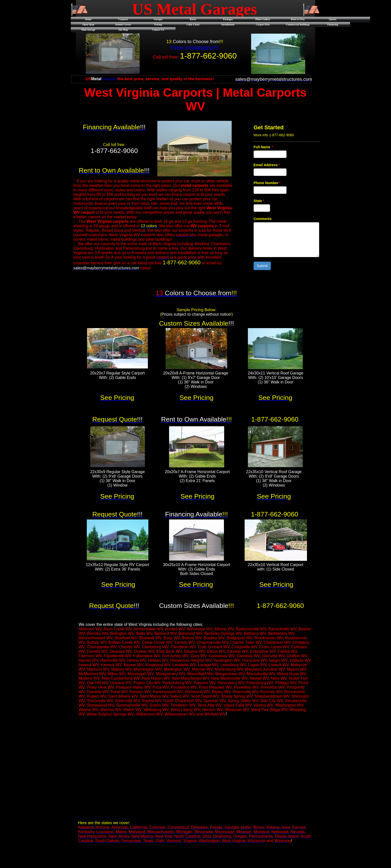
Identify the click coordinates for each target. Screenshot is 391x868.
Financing (333, 25)
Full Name (263, 147)
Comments (263, 219)
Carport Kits (263, 25)
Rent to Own (298, 19)
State (259, 201)
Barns (193, 19)
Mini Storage (88, 30)
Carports (123, 19)
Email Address (267, 165)
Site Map (123, 30)
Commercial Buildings (298, 25)
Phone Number (267, 183)
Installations (228, 25)
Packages (228, 19)
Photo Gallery (263, 19)
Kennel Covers (123, 25)
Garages (158, 19)
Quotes (333, 19)
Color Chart (193, 25)
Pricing (158, 25)
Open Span (88, 25)
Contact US (158, 30)
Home (88, 19)
